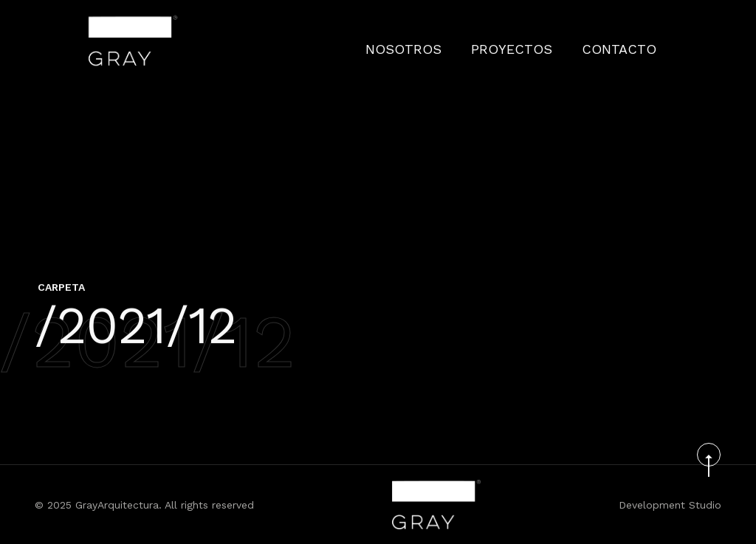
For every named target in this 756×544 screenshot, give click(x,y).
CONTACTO (628, 41)
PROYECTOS (540, 41)
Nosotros (451, 41)
